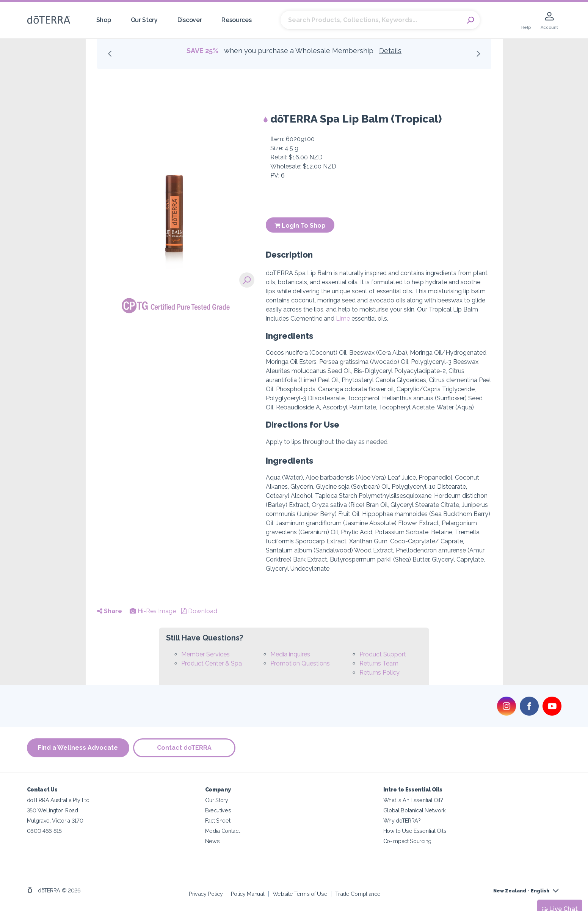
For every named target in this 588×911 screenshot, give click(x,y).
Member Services (205, 654)
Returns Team (379, 663)
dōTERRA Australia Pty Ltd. (59, 800)
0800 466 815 (44, 831)
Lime (343, 319)
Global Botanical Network (415, 810)
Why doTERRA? (402, 821)
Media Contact (223, 831)
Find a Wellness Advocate (78, 748)
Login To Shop (300, 226)
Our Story (144, 20)
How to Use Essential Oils (415, 831)
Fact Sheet (218, 821)
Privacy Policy (206, 894)
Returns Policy (379, 673)
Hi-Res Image (153, 611)
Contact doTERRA (184, 748)
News (212, 841)
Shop (104, 20)
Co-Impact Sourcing (407, 841)
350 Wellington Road (53, 810)
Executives (218, 810)
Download (199, 611)
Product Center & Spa (212, 663)
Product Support (383, 654)
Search (470, 20)
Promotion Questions (300, 663)
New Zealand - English (521, 891)
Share (110, 611)
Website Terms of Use (300, 894)
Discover (190, 20)
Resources (236, 20)
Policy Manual (248, 894)
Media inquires (290, 654)
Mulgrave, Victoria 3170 (55, 821)
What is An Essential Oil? (413, 800)
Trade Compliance (358, 894)
